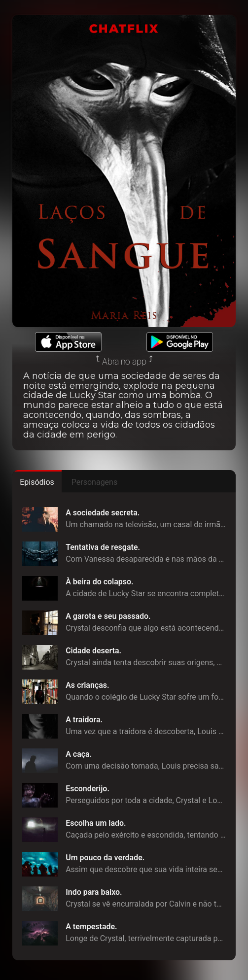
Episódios (37, 482)
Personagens (94, 482)
